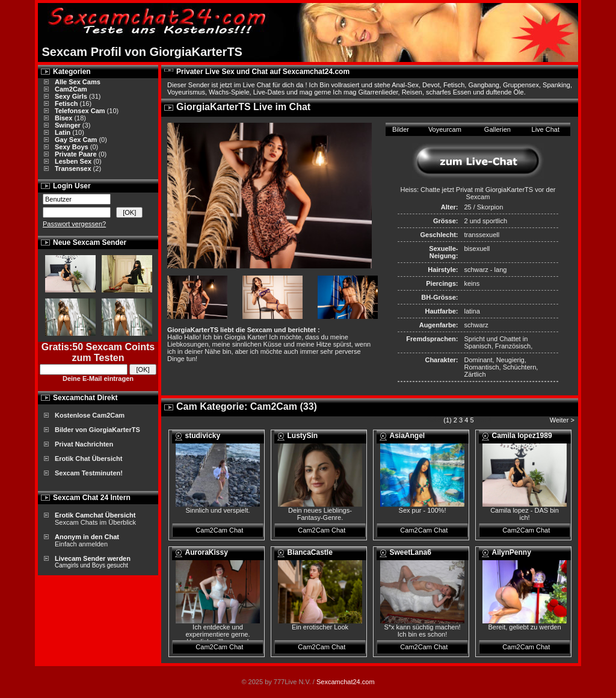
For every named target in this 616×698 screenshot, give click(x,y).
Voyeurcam (445, 129)
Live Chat (546, 129)
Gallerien (497, 129)
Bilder (401, 129)
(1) (447, 420)
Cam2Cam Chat (219, 530)
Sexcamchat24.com (346, 682)
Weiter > (563, 420)
